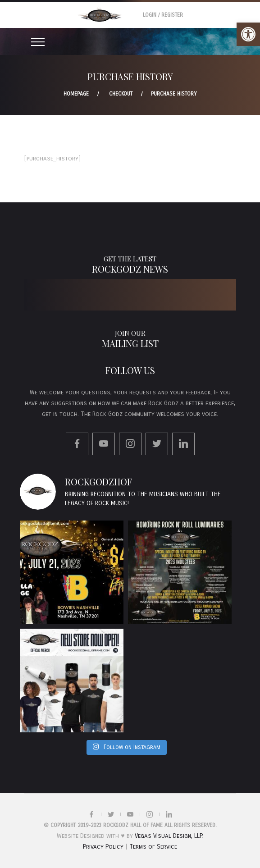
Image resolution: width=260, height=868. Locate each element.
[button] (248, 34)
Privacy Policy (103, 847)
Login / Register (163, 15)
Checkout (121, 94)
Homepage (76, 94)
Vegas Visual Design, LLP (168, 836)
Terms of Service (153, 847)
